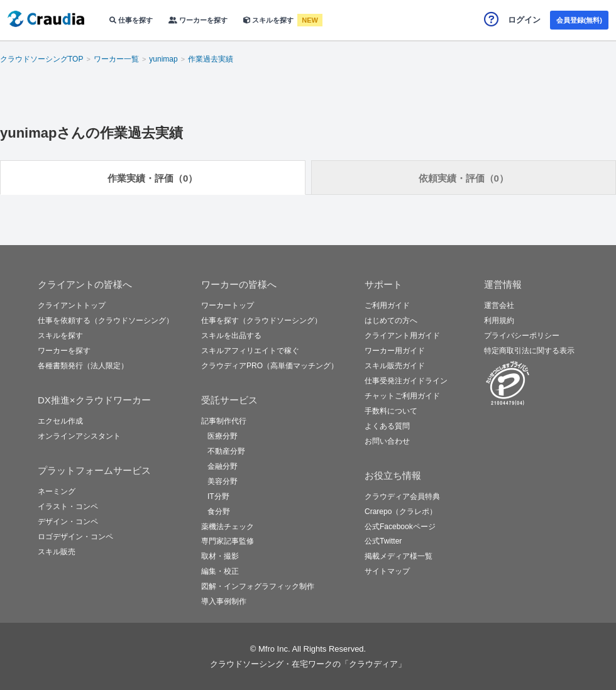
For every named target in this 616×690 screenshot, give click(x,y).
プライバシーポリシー (522, 336)
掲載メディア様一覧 (399, 556)
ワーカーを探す (198, 20)
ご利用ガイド (387, 305)
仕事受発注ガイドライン (406, 381)
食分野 (219, 512)
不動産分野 (226, 451)
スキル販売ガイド (395, 366)
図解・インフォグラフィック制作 (258, 586)
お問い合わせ (387, 441)
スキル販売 (57, 552)
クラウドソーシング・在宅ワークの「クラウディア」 (308, 664)
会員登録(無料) (579, 20)
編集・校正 (220, 571)
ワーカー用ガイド (395, 351)
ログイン (524, 20)
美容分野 (223, 481)
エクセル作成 (60, 421)
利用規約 (499, 320)
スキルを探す (269, 20)
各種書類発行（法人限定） (83, 366)
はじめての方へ (391, 320)
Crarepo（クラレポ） (401, 512)
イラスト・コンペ (68, 507)
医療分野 (223, 436)
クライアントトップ (72, 305)
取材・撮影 (220, 556)
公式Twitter (383, 541)
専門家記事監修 (228, 541)
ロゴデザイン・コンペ (75, 537)
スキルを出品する (231, 336)
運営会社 (499, 305)
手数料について (391, 411)
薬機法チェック (228, 527)
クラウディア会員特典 (402, 496)
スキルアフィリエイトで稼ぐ (250, 351)
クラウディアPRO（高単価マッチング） (270, 366)
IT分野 (218, 496)
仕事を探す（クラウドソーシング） (261, 320)
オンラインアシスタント (79, 436)
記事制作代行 (224, 421)
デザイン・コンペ (68, 522)
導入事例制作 (224, 601)
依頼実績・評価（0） (464, 178)
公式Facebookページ (400, 527)
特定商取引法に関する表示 (529, 351)
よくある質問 (387, 426)
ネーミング (57, 491)
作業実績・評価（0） (152, 178)
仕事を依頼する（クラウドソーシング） (106, 320)
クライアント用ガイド (402, 336)
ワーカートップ (228, 305)
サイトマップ (387, 571)
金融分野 (223, 466)
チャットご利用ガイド (402, 396)
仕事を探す (131, 20)
